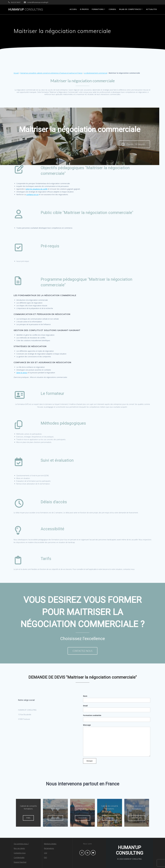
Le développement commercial (96, 73)
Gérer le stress (22, 373)
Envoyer (90, 761)
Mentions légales (50, 844)
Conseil (112, 9)
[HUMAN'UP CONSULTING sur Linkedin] (88, 853)
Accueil (16, 73)
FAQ (45, 857)
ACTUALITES (151, 9)
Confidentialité (19, 857)
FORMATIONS (98, 9)
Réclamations (49, 848)
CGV (46, 853)
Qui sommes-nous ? (21, 844)
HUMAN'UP (26, 9)
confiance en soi (32, 194)
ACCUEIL (73, 9)
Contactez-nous (20, 853)
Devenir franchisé (20, 862)
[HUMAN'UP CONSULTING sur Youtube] (93, 853)
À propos (84, 9)
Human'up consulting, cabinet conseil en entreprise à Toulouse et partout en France (51, 73)
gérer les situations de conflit (37, 189)
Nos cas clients (19, 848)
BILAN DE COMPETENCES (130, 9)
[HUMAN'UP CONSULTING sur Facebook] (82, 853)
